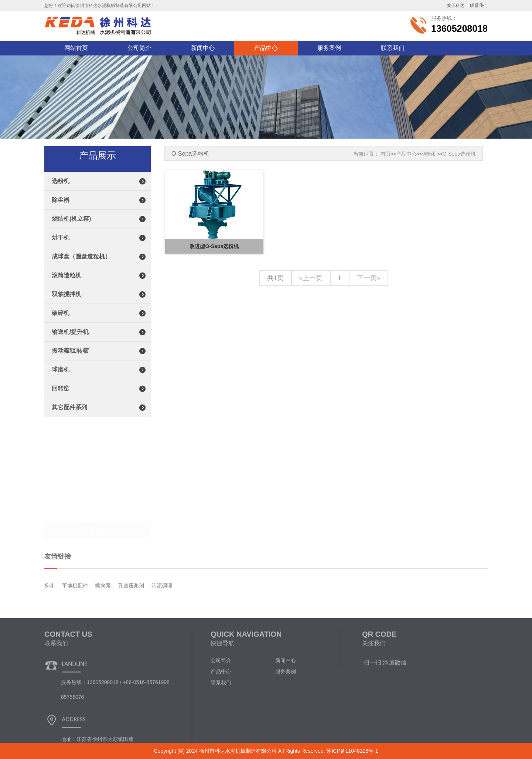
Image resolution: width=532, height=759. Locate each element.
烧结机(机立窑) (71, 229)
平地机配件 (75, 609)
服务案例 (329, 48)
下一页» (369, 278)
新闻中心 (203, 48)
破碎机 (61, 324)
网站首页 (76, 48)
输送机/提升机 (70, 343)
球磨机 (61, 380)
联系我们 (393, 48)
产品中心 (266, 48)
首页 (386, 154)
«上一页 (311, 278)
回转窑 (61, 399)
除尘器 (61, 211)
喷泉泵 (103, 609)
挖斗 (50, 609)
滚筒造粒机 (66, 286)
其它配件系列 (69, 418)
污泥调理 (162, 609)
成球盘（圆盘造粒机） (81, 267)
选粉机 (61, 192)
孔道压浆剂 (131, 609)
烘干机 (61, 248)
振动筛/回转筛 (70, 361)
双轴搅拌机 (66, 305)
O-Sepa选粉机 (459, 154)
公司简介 (139, 48)
